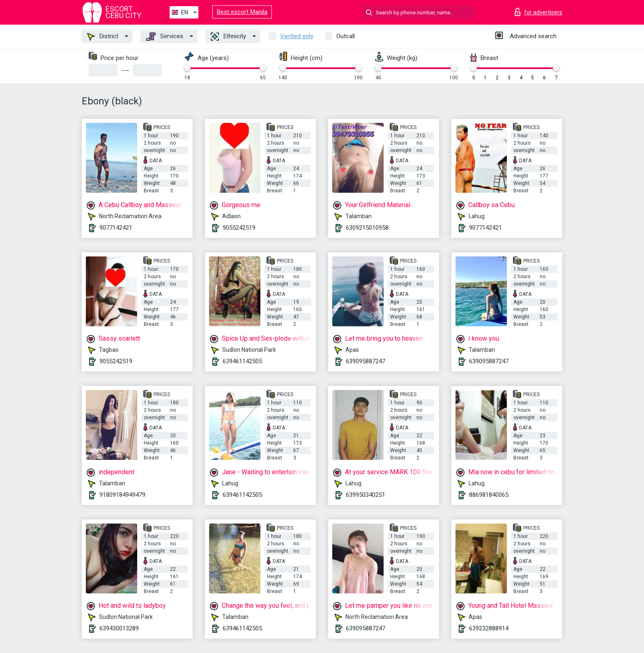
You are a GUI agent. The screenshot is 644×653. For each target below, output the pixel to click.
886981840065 (489, 495)
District (103, 37)
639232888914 (489, 628)
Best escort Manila (242, 12)
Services (164, 37)
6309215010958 (367, 228)
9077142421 (116, 228)
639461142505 (242, 361)
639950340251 (366, 495)
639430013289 (119, 628)
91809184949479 (122, 495)
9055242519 (239, 228)
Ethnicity (228, 37)
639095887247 (366, 361)
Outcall (346, 36)
